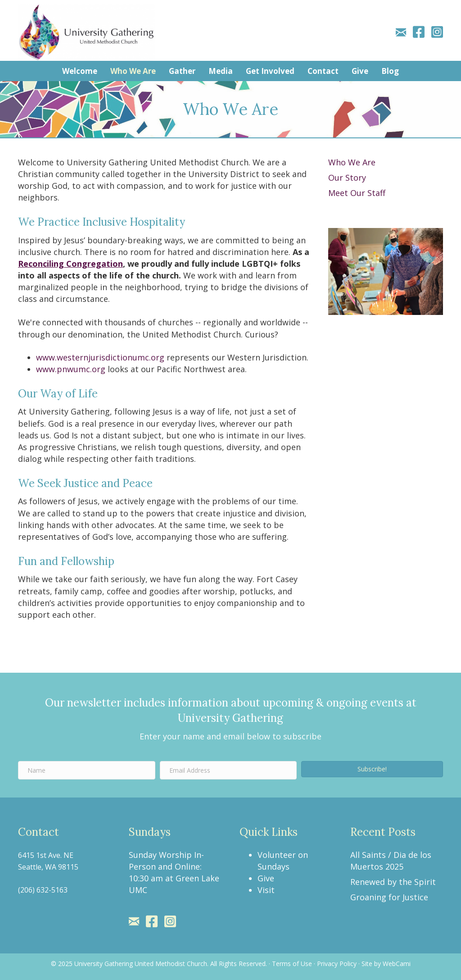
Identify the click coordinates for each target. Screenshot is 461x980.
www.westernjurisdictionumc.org (100, 357)
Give (360, 71)
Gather (182, 71)
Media (221, 71)
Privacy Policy (337, 964)
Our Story (347, 178)
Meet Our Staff (357, 193)
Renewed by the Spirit (393, 882)
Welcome (80, 71)
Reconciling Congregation (70, 264)
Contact (323, 71)
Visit (266, 890)
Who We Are (133, 71)
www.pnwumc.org (71, 369)
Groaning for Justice (389, 897)
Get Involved (270, 71)
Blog (390, 71)
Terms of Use (292, 964)
